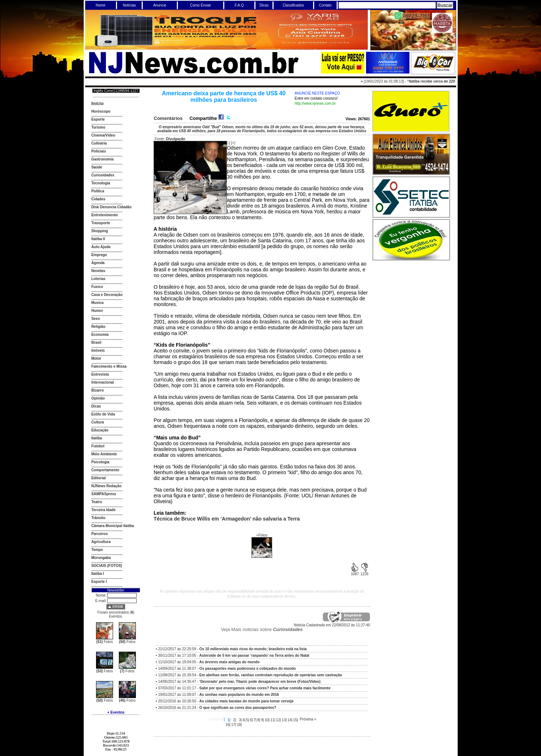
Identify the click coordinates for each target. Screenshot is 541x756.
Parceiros (100, 534)
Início (97, 103)
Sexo (96, 319)
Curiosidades (103, 175)
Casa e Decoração (107, 295)
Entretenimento (105, 215)
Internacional (103, 382)
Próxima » (308, 719)
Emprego (99, 255)
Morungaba (101, 558)
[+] (233, 143)
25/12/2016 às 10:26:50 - (226, 701)
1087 (355, 572)
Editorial (99, 478)
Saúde (97, 167)
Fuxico (97, 287)
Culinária (99, 143)
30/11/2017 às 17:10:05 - (234, 655)
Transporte (101, 223)
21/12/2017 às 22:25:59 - (232, 649)
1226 (365, 572)
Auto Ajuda (101, 247)
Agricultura (101, 542)
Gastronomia (103, 159)
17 (233, 725)
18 (239, 725)
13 (284, 720)
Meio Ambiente (104, 454)
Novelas (98, 271)
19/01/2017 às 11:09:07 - (219, 695)
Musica (97, 303)
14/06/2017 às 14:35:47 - (239, 682)
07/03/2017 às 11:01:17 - (244, 688)
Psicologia (100, 462)
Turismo (98, 127)
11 (272, 720)
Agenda (98, 263)
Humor (97, 311)
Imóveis (98, 350)
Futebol (98, 446)
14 (289, 720)
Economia (100, 335)
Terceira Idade (103, 510)
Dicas (96, 406)
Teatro (97, 502)
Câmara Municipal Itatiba (113, 526)
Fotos (105, 642)
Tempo (97, 550)
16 (227, 725)
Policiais (99, 151)
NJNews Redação (106, 486)
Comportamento (105, 470)
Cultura (98, 422)
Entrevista (100, 374)
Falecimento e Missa (109, 366)
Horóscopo (101, 111)
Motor (96, 358)
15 (295, 720)
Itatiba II (98, 239)
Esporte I (99, 582)
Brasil (96, 343)
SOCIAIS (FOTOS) (107, 566)
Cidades (98, 199)
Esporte (98, 119)
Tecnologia (101, 183)
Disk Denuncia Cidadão (111, 207)
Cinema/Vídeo (103, 135)
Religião (98, 327)
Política (98, 191)
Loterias (98, 279)
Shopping (100, 231)
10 (267, 720)
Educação (100, 430)
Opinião (98, 398)
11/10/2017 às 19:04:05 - (209, 662)
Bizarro (97, 390)
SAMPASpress (104, 494)
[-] (228, 143)
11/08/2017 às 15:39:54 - (250, 675)
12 (278, 720)
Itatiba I (98, 574)
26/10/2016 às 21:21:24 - (217, 708)
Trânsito (98, 518)
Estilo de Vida (103, 414)
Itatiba (97, 438)
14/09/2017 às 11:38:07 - (227, 669)
